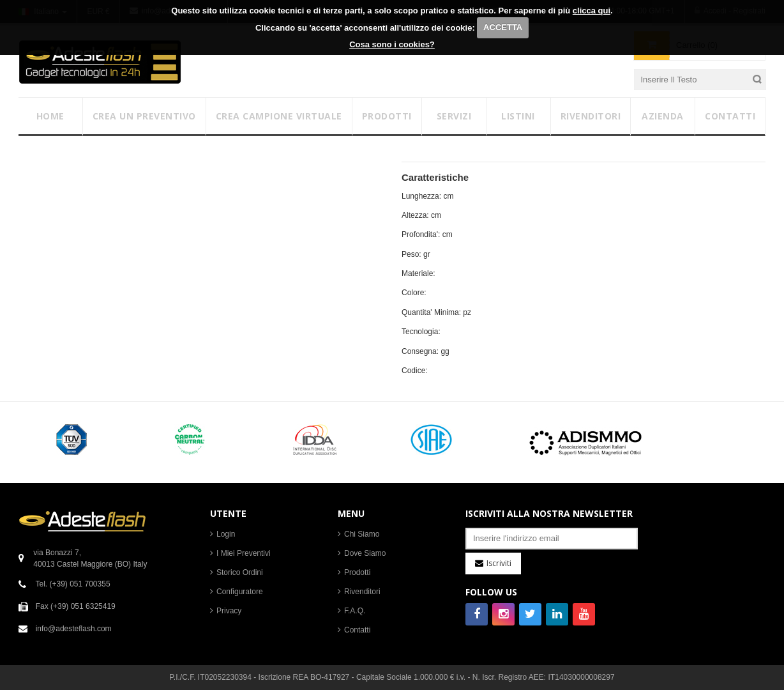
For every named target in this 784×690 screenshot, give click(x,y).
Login (226, 534)
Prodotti (357, 572)
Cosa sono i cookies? (392, 44)
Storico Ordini (240, 572)
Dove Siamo (365, 553)
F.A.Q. (355, 611)
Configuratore (240, 592)
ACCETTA (503, 27)
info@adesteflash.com (74, 629)
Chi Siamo (362, 534)
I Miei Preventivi (244, 553)
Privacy (229, 611)
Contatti (357, 630)
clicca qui (592, 11)
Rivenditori (362, 592)
